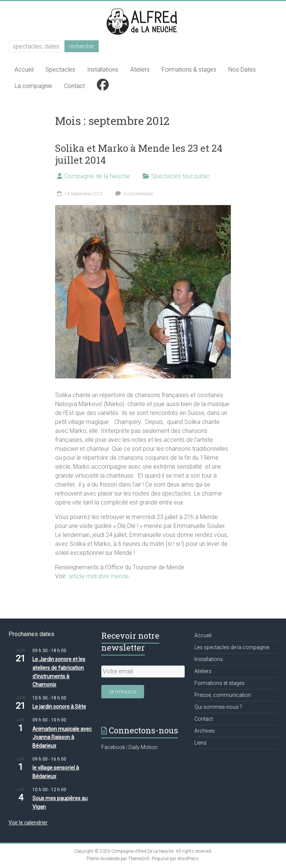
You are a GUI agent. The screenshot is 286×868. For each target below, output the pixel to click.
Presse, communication (223, 695)
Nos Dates (242, 70)
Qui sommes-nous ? (218, 707)
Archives (205, 731)
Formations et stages (220, 683)
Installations (103, 70)
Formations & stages (189, 70)
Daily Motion (143, 747)
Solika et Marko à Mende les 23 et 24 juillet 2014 (139, 154)
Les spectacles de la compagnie (232, 647)
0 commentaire (133, 194)
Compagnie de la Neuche (97, 176)
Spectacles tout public (180, 176)
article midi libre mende (99, 576)
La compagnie (33, 86)
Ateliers (140, 70)
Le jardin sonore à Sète (59, 707)
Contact (74, 86)
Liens (201, 743)
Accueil (24, 70)
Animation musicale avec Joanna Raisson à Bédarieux (62, 737)
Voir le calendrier (28, 823)
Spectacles (60, 70)
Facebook (113, 747)
